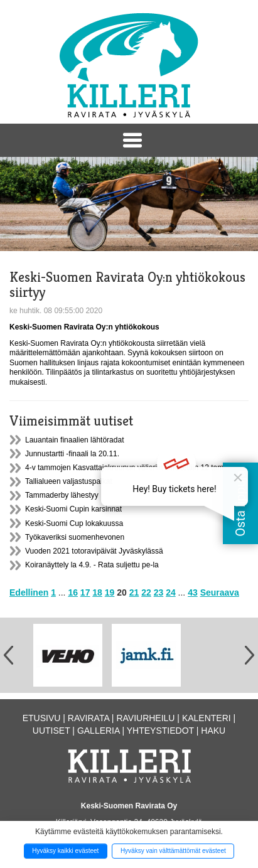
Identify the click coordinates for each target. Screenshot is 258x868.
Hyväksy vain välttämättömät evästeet (173, 851)
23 (159, 592)
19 (110, 592)
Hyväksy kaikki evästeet (65, 851)
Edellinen (29, 592)
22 (146, 592)
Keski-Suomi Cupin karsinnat (73, 509)
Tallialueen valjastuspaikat (69, 481)
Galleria (99, 731)
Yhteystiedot (160, 731)
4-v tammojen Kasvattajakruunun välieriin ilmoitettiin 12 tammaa (132, 468)
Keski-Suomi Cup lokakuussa (74, 523)
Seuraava (220, 592)
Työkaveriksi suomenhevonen (75, 537)
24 (171, 592)
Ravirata (89, 718)
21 (134, 592)
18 (97, 592)
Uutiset (51, 731)
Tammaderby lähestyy (62, 495)
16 (73, 592)
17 (85, 592)
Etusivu (42, 718)
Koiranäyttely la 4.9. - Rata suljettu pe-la (92, 565)
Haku (213, 731)
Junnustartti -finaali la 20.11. (72, 454)
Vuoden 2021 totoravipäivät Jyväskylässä (94, 551)
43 (193, 592)
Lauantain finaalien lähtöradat (74, 440)
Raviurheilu (145, 718)
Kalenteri (207, 718)
